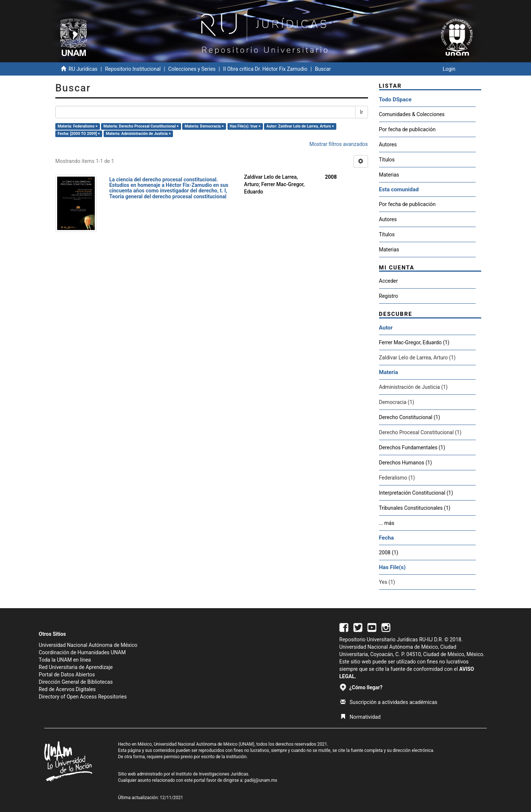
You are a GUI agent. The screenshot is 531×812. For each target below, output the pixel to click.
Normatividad (360, 717)
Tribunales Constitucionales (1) (415, 508)
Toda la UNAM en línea (65, 660)
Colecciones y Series (192, 69)
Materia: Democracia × (204, 126)
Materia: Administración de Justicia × (138, 134)
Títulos (387, 160)
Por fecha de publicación (407, 129)
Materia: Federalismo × (77, 126)
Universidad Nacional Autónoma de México (88, 645)
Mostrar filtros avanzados (339, 144)
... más (387, 523)
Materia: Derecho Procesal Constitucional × (141, 126)
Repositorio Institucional (133, 69)
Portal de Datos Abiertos (67, 675)
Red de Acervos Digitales (67, 689)
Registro (389, 296)
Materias (389, 175)
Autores (388, 144)
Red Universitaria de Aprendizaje (76, 667)
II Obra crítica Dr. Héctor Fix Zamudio (265, 69)
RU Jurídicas (83, 69)
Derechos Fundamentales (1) (412, 447)
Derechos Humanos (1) (406, 463)
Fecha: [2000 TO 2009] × (79, 134)
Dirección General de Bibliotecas (76, 682)
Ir (362, 112)
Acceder (388, 281)
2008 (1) (389, 553)
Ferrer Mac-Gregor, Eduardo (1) (414, 342)
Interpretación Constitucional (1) (416, 493)
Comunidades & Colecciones (412, 114)
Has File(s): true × (245, 126)
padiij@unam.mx (261, 780)
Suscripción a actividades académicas (389, 702)
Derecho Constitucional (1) (410, 417)
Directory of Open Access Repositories (83, 697)
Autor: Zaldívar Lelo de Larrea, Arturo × (300, 126)
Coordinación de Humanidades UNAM (82, 652)
